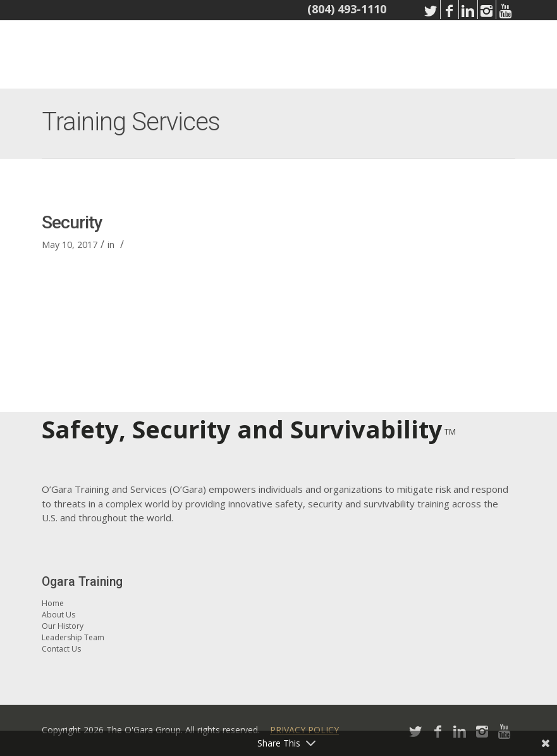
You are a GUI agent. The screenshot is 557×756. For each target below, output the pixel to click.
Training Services (131, 122)
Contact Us (61, 649)
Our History (63, 626)
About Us (58, 615)
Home (53, 603)
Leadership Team (73, 637)
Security (72, 222)
